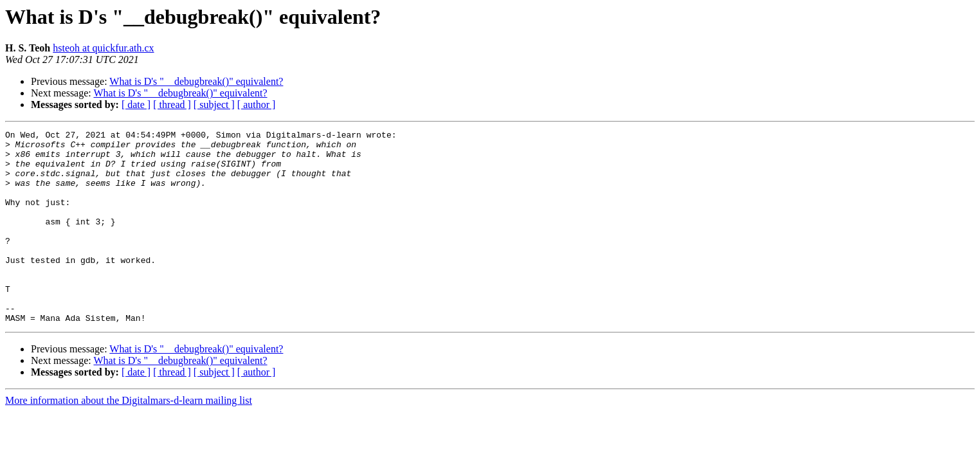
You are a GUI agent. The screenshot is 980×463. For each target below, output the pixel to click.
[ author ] (257, 104)
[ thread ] (172, 104)
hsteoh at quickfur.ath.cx (103, 48)
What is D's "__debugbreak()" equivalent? (196, 81)
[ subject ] (214, 104)
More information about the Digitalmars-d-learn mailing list (129, 439)
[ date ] (136, 104)
